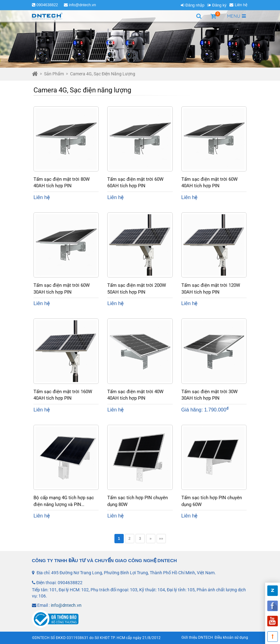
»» (161, 539)
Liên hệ (241, 5)
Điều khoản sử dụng (231, 637)
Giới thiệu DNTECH (197, 637)
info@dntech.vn (82, 5)
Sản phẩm (54, 74)
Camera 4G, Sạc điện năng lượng (103, 74)
